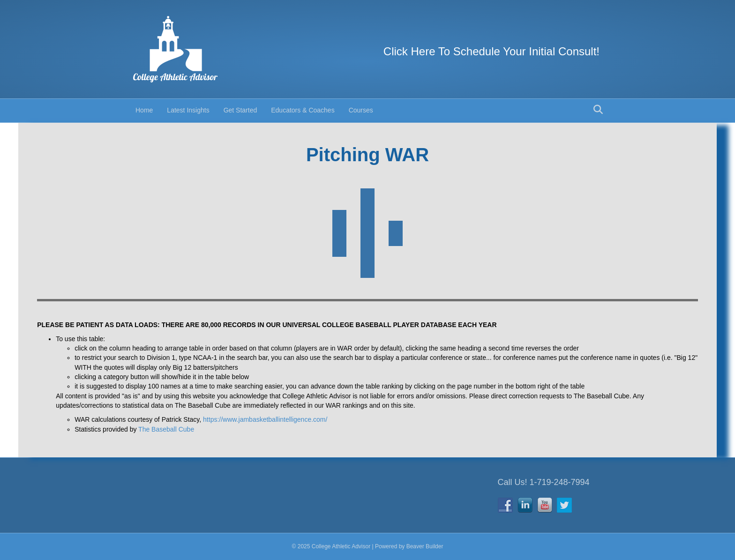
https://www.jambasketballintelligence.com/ (265, 419)
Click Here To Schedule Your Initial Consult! (491, 51)
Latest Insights (188, 110)
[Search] (598, 110)
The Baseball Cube (166, 429)
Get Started (240, 110)
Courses (361, 110)
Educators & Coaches (303, 110)
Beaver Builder (425, 546)
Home (144, 110)
